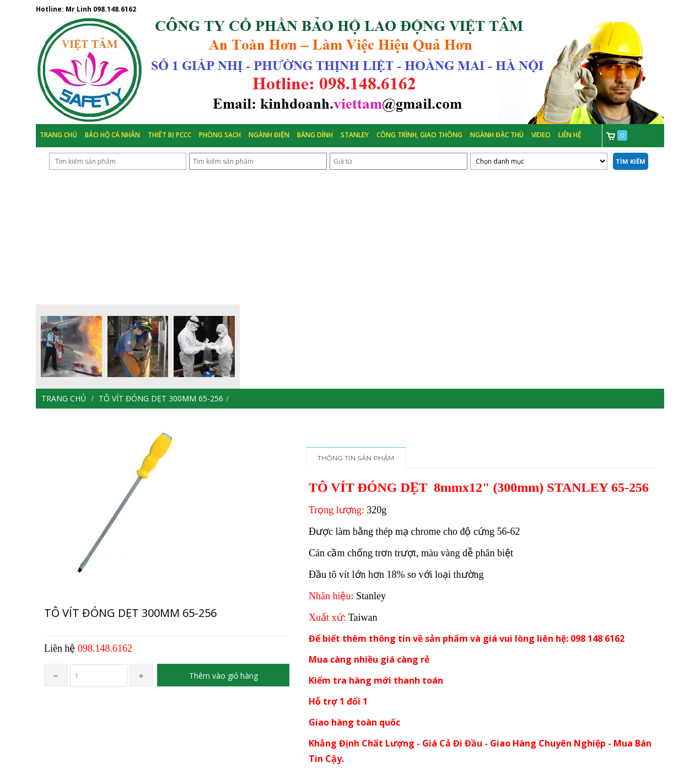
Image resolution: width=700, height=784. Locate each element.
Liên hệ (570, 135)
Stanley (355, 135)
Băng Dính (315, 135)
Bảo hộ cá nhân (112, 135)
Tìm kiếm (631, 161)
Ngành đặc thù (497, 135)
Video (541, 135)
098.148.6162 (115, 9)
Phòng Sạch (220, 135)
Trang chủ (58, 135)
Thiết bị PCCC (169, 135)
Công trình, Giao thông (419, 135)
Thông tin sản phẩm (356, 458)
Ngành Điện (269, 135)
